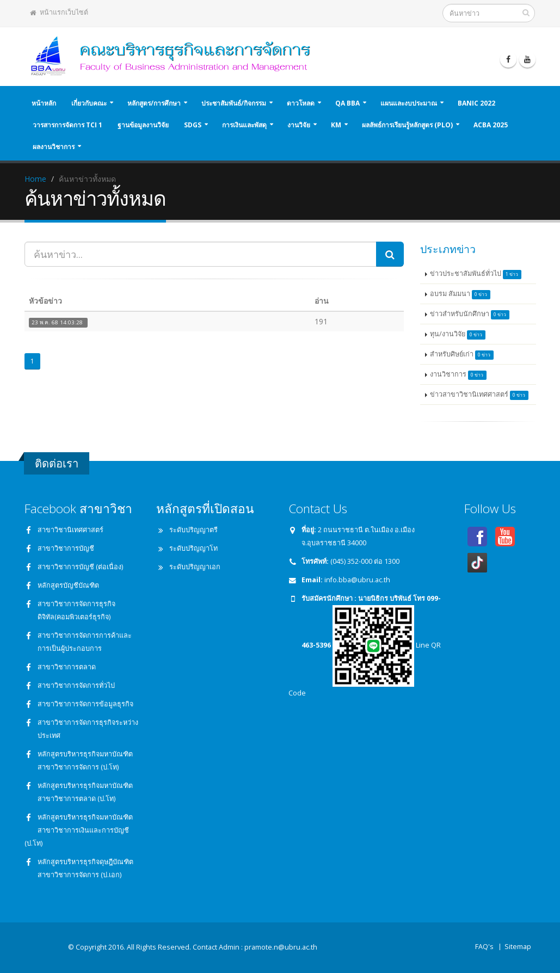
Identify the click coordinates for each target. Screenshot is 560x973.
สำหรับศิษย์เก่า (462, 355)
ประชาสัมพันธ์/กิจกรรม (234, 103)
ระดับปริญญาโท (193, 548)
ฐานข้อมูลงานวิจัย (143, 125)
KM (336, 125)
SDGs (193, 125)
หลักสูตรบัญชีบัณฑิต (68, 585)
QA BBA (347, 103)
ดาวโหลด (301, 103)
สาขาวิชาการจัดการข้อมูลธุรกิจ (85, 704)
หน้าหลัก (44, 103)
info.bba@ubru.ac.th (357, 580)
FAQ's (484, 947)
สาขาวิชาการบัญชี (66, 548)
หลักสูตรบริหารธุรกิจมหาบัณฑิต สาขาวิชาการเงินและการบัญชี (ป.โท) (79, 830)
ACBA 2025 (491, 125)
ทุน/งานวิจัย (458, 334)
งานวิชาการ (458, 375)
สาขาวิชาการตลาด (67, 667)
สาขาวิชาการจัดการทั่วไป (76, 685)
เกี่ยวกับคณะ (89, 103)
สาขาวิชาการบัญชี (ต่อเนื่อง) (80, 567)
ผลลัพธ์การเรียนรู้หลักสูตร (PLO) (407, 125)
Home (35, 179)
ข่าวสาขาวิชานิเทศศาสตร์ (479, 395)
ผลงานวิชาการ (54, 147)
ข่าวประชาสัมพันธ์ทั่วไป (476, 274)
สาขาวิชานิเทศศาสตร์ (70, 530)
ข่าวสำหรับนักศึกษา (470, 314)
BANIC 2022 (476, 103)
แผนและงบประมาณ (409, 103)
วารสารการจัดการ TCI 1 (67, 125)
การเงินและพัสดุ (244, 125)
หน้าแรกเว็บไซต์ (59, 12)
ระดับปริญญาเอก (195, 567)
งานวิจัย (299, 125)
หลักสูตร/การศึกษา (154, 103)
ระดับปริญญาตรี (193, 530)
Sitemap (518, 947)
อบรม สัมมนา (460, 294)
